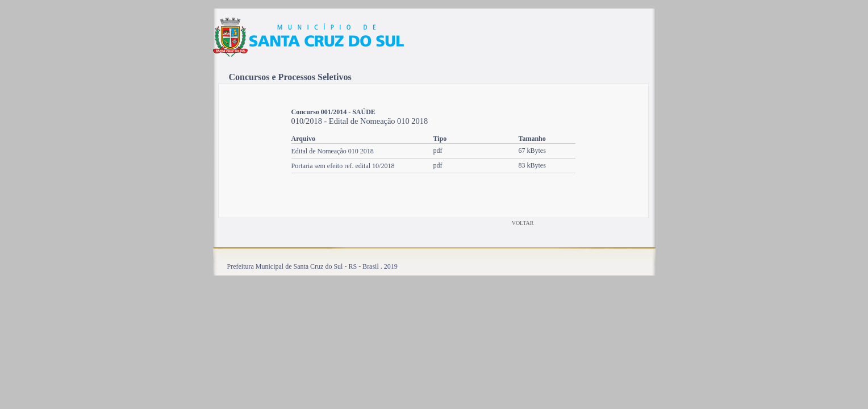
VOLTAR (523, 223)
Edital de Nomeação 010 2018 (333, 151)
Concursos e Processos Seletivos (290, 77)
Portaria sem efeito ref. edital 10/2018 (343, 166)
